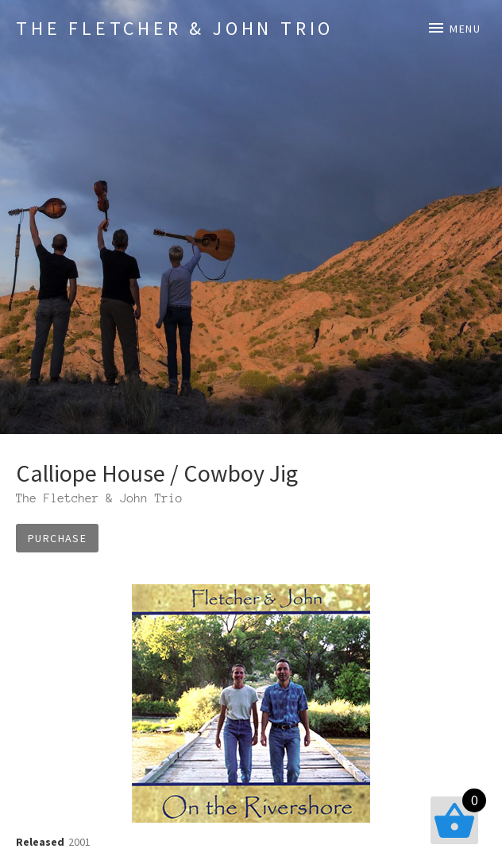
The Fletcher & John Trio (175, 28)
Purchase (57, 538)
